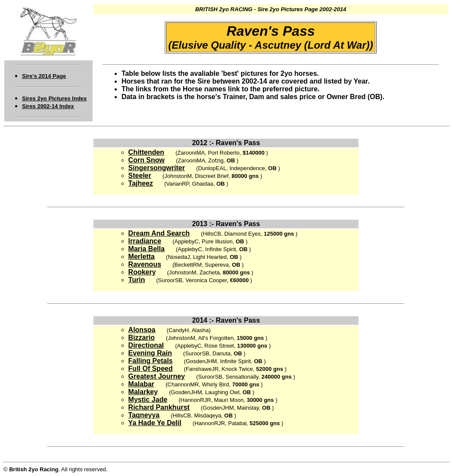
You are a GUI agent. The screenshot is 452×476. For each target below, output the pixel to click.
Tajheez (141, 183)
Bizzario (142, 338)
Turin (137, 280)
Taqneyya (144, 415)
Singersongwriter (157, 168)
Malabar (141, 384)
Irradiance (145, 241)
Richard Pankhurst (159, 407)
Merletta (142, 257)
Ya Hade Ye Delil (155, 423)
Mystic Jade (148, 400)
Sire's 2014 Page (44, 76)
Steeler (140, 176)
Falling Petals (151, 361)
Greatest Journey (157, 376)
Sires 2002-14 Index (48, 106)
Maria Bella (147, 249)
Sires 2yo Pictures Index (54, 98)
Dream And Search (159, 233)
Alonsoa (142, 330)
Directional (146, 345)
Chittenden (147, 152)
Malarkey (143, 392)
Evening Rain (150, 353)
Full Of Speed (151, 369)
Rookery (142, 272)
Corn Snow (147, 160)
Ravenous (145, 264)
